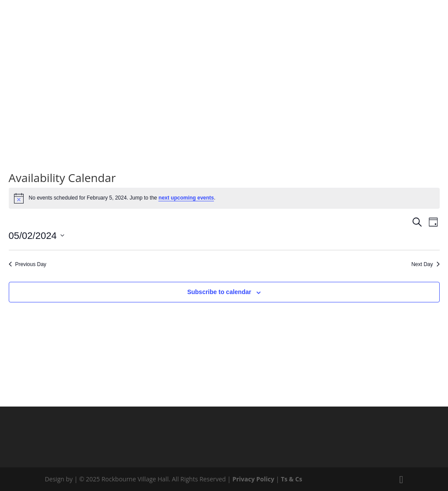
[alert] (224, 198)
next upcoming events (186, 198)
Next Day (425, 264)
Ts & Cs (292, 479)
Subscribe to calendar (219, 292)
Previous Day (28, 264)
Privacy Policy (253, 479)
